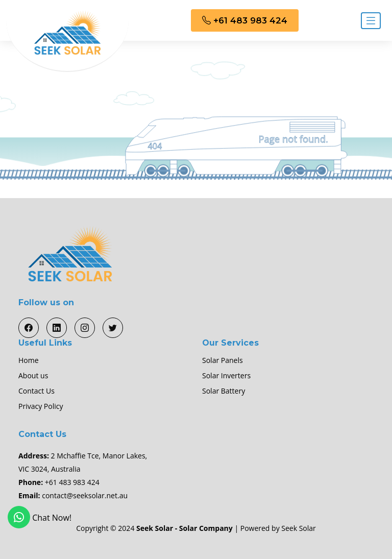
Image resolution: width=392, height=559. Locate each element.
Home (29, 360)
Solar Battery (224, 391)
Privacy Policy (41, 406)
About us (33, 376)
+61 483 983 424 (245, 20)
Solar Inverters (226, 376)
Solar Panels (223, 360)
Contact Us (36, 391)
